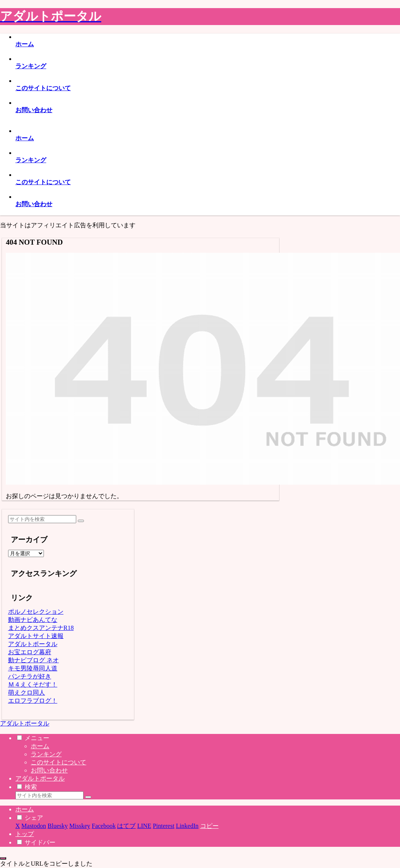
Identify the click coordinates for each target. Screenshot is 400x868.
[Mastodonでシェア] (34, 826)
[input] (42, 519)
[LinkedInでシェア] (187, 826)
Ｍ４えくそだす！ (33, 684)
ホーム (40, 746)
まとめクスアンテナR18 (41, 628)
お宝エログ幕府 (30, 652)
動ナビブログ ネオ (33, 660)
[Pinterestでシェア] (164, 826)
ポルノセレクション (36, 612)
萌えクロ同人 (27, 693)
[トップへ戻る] (3, 858)
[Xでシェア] (18, 826)
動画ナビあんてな (33, 620)
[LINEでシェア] (144, 826)
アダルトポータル (33, 644)
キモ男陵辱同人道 (33, 668)
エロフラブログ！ (33, 701)
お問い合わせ (49, 770)
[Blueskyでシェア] (58, 826)
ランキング (46, 754)
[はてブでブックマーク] (126, 826)
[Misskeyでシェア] (80, 826)
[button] (81, 521)
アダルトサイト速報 (36, 636)
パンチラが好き (30, 676)
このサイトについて (59, 762)
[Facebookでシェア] (104, 826)
